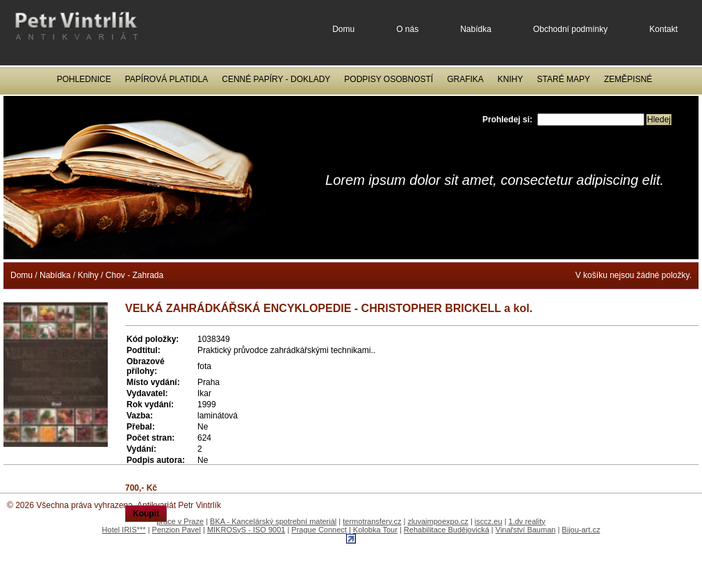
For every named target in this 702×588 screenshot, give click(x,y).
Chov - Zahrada (134, 275)
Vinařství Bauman (526, 530)
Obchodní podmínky (570, 29)
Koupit (146, 514)
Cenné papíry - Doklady (276, 79)
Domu (343, 29)
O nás (407, 29)
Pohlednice (84, 79)
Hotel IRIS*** (124, 530)
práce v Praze (180, 521)
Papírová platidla (167, 79)
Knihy (511, 79)
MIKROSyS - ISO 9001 (246, 530)
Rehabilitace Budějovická (447, 530)
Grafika (465, 79)
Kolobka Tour (375, 530)
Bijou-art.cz (581, 530)
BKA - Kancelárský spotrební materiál (273, 521)
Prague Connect (319, 530)
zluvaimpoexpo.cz (438, 521)
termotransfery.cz (372, 521)
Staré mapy (564, 79)
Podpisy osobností (389, 79)
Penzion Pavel (177, 530)
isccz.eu (489, 521)
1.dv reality (527, 521)
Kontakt (663, 29)
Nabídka (476, 29)
